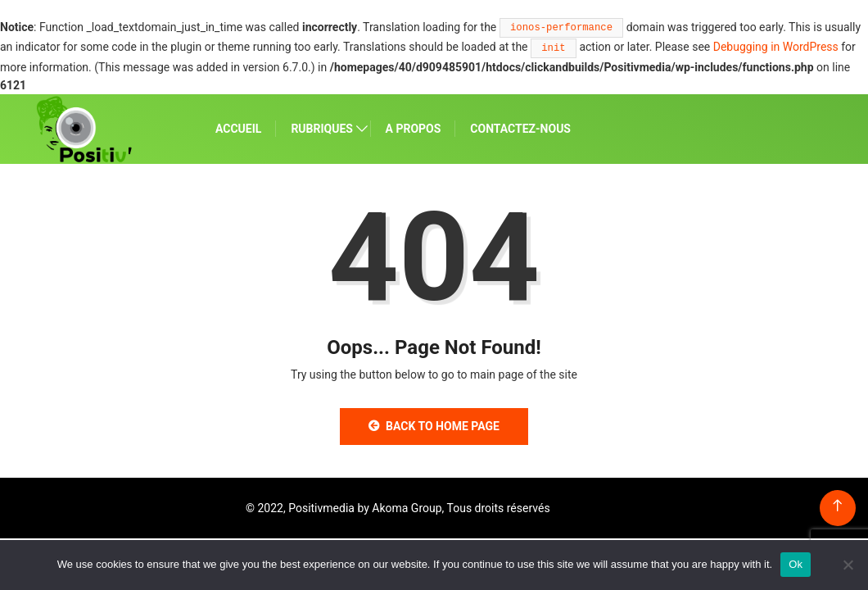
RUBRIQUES (322, 129)
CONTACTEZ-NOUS (520, 129)
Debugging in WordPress (776, 47)
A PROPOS (414, 129)
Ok (796, 564)
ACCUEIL (238, 129)
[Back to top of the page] (837, 506)
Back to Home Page (434, 426)
